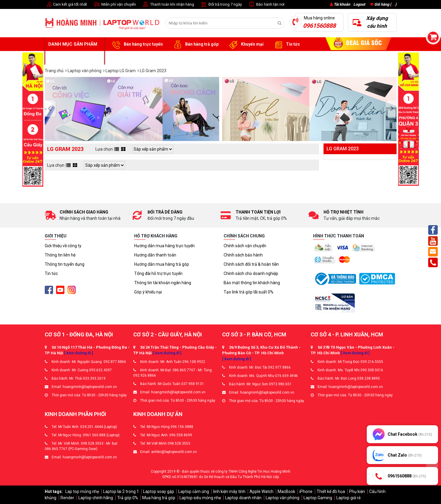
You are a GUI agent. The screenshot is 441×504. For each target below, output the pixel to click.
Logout (359, 4)
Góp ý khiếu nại (148, 292)
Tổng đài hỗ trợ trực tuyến (158, 273)
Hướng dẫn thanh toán (155, 255)
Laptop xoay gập (159, 491)
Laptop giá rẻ (348, 498)
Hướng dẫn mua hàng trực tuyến (164, 246)
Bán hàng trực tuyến (137, 44)
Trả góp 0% (128, 498)
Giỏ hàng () (383, 4)
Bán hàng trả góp (195, 44)
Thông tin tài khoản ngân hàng (163, 283)
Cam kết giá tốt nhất (66, 5)
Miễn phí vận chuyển (114, 5)
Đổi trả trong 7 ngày (221, 5)
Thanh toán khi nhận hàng (168, 5)
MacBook (286, 491)
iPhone (306, 491)
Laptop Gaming (318, 498)
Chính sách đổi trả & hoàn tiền (251, 264)
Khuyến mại (246, 44)
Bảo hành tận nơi (266, 5)
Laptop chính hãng (96, 498)
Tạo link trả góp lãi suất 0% (249, 292)
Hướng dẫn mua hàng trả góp (162, 264)
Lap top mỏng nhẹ (82, 491)
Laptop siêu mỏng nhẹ (200, 498)
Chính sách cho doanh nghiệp (251, 273)
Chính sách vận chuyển (245, 246)
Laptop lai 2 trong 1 (121, 491)
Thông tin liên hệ (60, 255)
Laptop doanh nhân (243, 498)
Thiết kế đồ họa (331, 491)
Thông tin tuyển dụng (65, 264)
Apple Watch (261, 491)
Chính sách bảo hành (243, 255)
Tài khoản (342, 4)
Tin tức (286, 44)
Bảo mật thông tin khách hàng (252, 283)
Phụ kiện (357, 491)
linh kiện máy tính (229, 491)
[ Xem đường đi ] (78, 353)
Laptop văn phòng (283, 498)
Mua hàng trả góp (159, 498)
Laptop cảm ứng (194, 491)
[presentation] (51, 109)
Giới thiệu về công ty (63, 246)
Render (67, 498)
